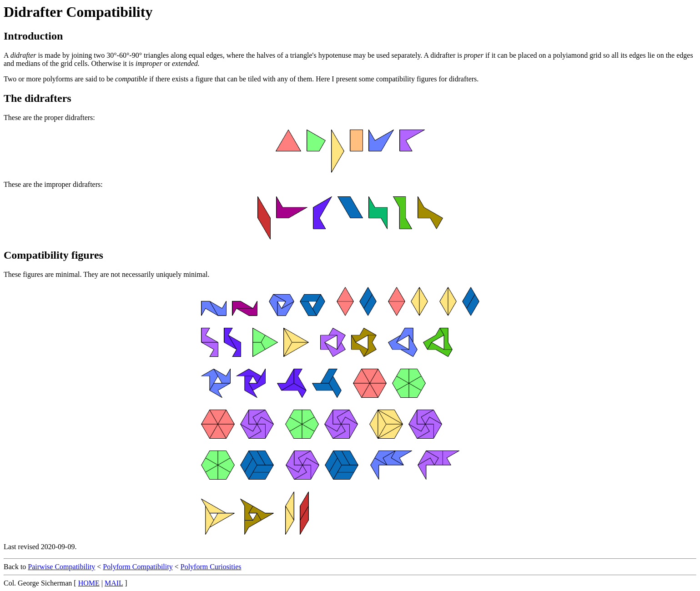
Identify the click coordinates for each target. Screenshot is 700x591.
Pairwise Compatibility (61, 567)
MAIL (114, 583)
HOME (89, 583)
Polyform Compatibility (138, 567)
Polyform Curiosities (211, 567)
